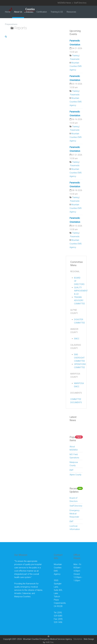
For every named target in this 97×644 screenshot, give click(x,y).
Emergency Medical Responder (75, 514)
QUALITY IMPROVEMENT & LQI (81, 291)
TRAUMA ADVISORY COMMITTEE (80, 300)
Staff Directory (80, 3)
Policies (29, 12)
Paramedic (75, 59)
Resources (71, 12)
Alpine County (75, 475)
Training (75, 56)
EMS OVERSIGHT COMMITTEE (80, 358)
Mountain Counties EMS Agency (76, 66)
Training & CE (57, 12)
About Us (18, 12)
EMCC (77, 339)
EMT (72, 470)
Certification (42, 12)
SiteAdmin (78, 639)
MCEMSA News (64, 3)
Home (8, 12)
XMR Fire (50, 642)
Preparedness (11, 24)
